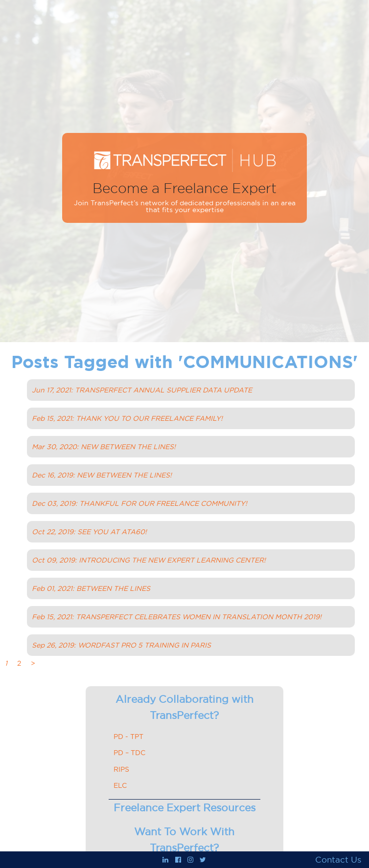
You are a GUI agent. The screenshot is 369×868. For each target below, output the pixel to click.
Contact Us (338, 860)
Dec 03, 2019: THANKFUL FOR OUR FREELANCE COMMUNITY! (139, 503)
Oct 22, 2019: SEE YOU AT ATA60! (89, 532)
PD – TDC (129, 753)
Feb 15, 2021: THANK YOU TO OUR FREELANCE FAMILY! (127, 418)
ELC (120, 785)
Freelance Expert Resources (184, 808)
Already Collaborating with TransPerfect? (184, 707)
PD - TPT (128, 737)
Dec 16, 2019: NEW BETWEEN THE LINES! (102, 475)
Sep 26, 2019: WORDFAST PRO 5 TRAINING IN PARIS (121, 645)
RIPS (121, 769)
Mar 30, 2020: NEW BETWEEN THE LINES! (104, 447)
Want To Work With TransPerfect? (184, 840)
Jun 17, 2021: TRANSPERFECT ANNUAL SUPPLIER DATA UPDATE (142, 390)
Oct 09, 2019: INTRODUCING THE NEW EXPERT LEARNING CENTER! (149, 560)
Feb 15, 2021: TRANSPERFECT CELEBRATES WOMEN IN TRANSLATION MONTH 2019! (177, 617)
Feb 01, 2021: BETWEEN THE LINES (91, 588)
